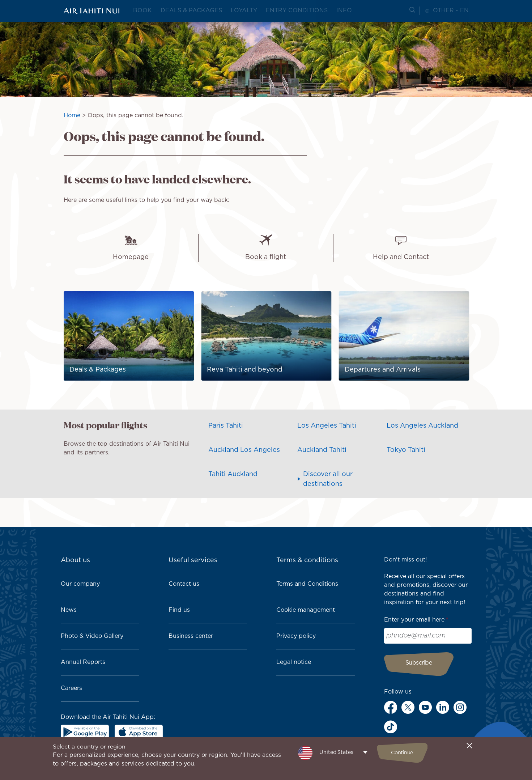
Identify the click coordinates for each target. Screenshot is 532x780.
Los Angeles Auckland (422, 426)
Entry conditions (297, 11)
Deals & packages (191, 11)
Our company (80, 584)
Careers (71, 688)
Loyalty (244, 11)
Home (72, 116)
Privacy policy (296, 636)
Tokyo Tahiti (406, 450)
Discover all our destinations (328, 479)
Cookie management (306, 610)
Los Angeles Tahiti (327, 426)
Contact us (184, 584)
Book (142, 11)
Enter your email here (414, 620)
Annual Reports (83, 662)
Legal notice (294, 662)
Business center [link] (191, 636)
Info (344, 11)
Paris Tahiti (226, 426)
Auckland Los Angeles (244, 450)
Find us (179, 610)
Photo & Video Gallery (92, 636)
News (69, 610)
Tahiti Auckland (233, 474)
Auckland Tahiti (322, 450)
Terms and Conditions (307, 584)
